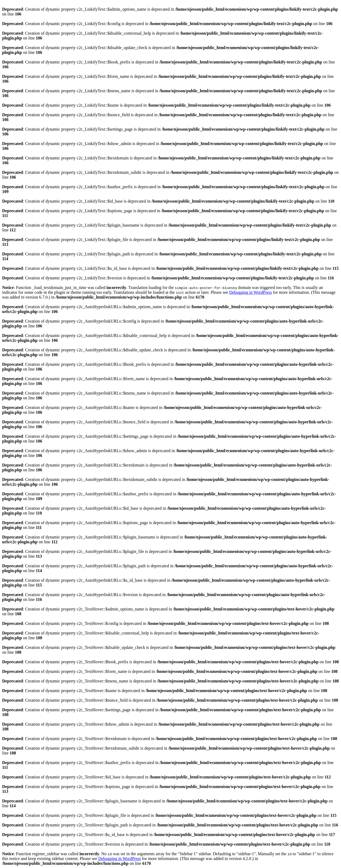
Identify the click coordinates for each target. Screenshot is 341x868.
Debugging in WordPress (250, 292)
